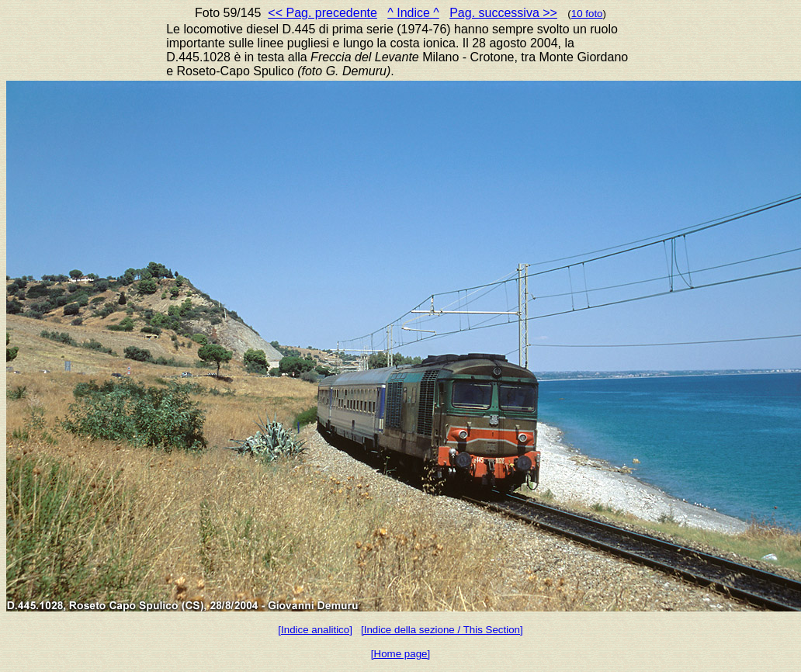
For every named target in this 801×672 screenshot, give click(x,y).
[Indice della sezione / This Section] (442, 630)
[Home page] (400, 654)
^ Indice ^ (413, 13)
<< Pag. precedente (322, 13)
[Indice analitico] (315, 630)
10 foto (587, 14)
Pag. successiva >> (503, 13)
